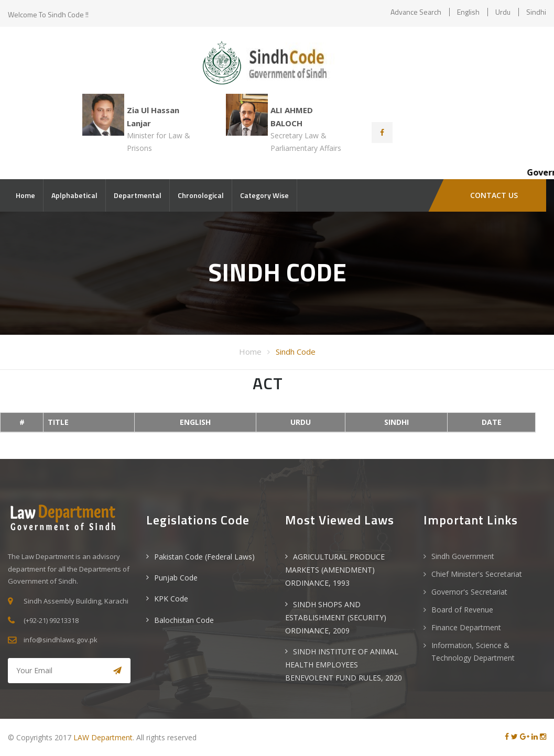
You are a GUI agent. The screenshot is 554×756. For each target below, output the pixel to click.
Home (25, 195)
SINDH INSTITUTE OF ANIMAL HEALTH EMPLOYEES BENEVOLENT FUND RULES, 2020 (344, 665)
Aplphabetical (74, 195)
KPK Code (171, 599)
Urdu (503, 12)
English (468, 12)
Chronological (201, 195)
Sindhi (536, 12)
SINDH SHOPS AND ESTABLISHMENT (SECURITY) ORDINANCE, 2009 (336, 617)
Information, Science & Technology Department (473, 651)
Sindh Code (296, 352)
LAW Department (103, 737)
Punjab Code (176, 578)
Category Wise (264, 195)
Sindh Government (463, 556)
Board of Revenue (462, 610)
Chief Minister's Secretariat (477, 574)
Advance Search (416, 12)
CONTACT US (494, 195)
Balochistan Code (184, 620)
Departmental (138, 195)
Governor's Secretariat (469, 592)
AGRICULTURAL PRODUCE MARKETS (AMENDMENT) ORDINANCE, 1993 (335, 570)
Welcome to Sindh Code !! (48, 14)
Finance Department (466, 627)
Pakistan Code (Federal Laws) (204, 557)
